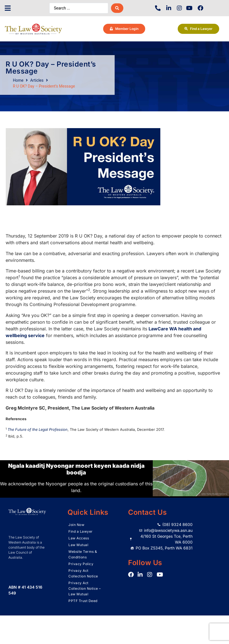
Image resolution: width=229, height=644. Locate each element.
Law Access (79, 538)
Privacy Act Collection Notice (83, 573)
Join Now (76, 525)
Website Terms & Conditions (83, 554)
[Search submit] (117, 8)
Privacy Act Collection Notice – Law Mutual (85, 588)
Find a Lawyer (81, 531)
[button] (8, 8)
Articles (37, 80)
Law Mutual (78, 545)
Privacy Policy (81, 564)
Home (18, 80)
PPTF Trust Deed (83, 601)
